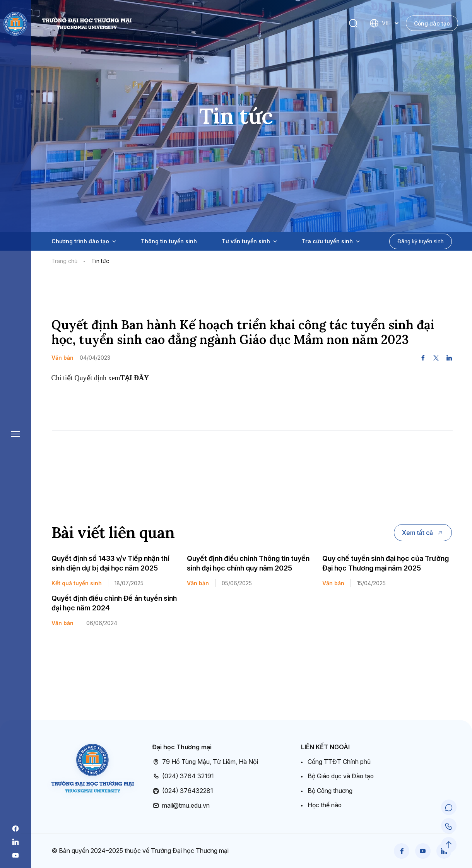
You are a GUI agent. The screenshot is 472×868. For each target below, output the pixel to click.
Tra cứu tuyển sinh (331, 241)
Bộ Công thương (330, 791)
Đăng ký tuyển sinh (420, 241)
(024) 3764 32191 (183, 776)
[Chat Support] (449, 808)
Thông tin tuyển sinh (169, 241)
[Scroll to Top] (449, 845)
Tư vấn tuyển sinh (249, 241)
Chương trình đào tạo (84, 241)
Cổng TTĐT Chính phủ (339, 762)
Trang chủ (64, 261)
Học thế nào (325, 805)
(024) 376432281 (183, 791)
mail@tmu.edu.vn (181, 805)
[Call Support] (449, 826)
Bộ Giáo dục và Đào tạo (341, 776)
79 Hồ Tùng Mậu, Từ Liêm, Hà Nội (205, 762)
